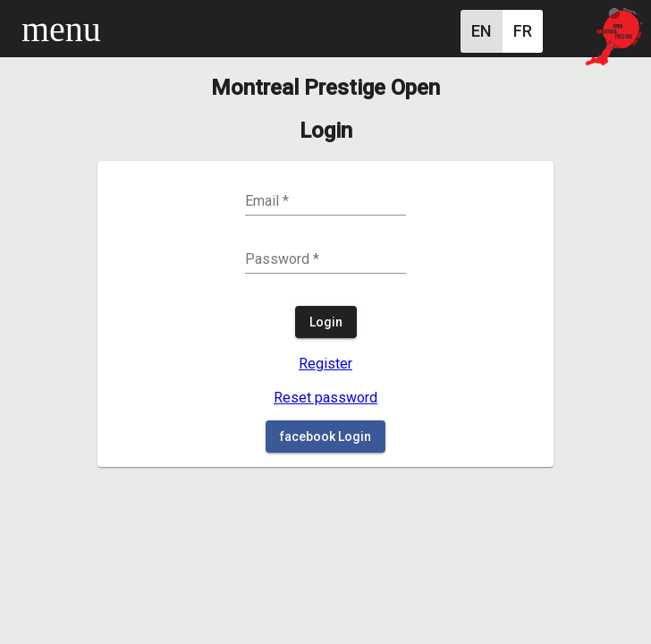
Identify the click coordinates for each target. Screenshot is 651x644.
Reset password (325, 398)
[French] (523, 31)
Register (325, 364)
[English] (481, 31)
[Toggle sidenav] (32, 29)
